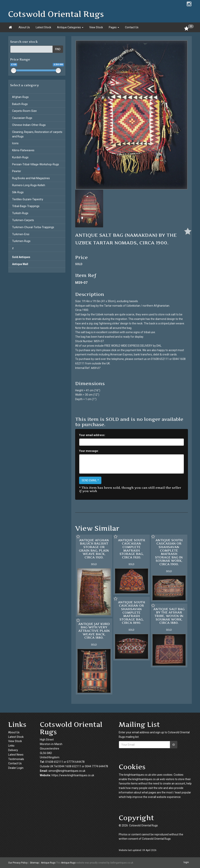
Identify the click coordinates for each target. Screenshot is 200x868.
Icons (15, 143)
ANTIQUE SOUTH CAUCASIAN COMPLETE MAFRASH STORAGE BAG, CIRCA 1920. (132, 549)
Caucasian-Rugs (22, 118)
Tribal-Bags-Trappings (26, 206)
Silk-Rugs (18, 192)
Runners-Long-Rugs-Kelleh (29, 185)
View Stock (96, 27)
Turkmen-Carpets (23, 220)
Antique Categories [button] (70, 27)
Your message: (89, 451)
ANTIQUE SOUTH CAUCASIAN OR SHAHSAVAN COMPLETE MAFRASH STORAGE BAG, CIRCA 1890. (132, 612)
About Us (24, 27)
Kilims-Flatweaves (23, 150)
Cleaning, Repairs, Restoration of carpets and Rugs (37, 134)
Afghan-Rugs (20, 97)
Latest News (16, 755)
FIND (58, 49)
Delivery (13, 750)
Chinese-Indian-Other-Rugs (29, 125)
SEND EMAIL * (90, 480)
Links (11, 746)
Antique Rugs (48, 863)
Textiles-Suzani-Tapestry (28, 199)
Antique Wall (20, 264)
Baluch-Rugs (20, 104)
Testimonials (16, 759)
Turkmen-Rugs (21, 241)
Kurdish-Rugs (20, 157)
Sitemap (34, 863)
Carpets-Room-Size (24, 111)
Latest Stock (43, 27)
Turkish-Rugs (20, 213)
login (186, 863)
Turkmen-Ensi (21, 234)
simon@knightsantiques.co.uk (67, 771)
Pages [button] (114, 27)
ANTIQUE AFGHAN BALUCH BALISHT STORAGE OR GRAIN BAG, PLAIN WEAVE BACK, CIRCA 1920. (94, 549)
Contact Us (132, 27)
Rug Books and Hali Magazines (31, 178)
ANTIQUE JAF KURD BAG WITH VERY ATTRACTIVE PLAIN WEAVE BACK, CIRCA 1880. (94, 631)
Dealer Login (16, 768)
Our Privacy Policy (18, 863)
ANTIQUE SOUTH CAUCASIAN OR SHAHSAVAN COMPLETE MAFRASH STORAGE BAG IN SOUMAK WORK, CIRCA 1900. (169, 552)
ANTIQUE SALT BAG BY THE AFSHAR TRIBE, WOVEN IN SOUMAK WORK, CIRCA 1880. (169, 616)
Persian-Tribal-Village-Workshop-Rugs (36, 164)
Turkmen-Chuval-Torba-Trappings (33, 227)
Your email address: (92, 435)
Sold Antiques (21, 257)
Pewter (17, 171)
